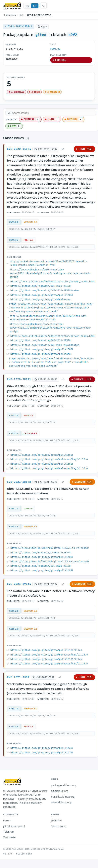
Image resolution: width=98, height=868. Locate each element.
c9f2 (21, 15)
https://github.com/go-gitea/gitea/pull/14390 (42, 748)
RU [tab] (28, 6)
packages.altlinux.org (64, 785)
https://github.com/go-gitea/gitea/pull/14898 (42, 557)
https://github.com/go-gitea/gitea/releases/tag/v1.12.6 (49, 459)
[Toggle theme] (43, 6)
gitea (41, 35)
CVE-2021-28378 (19, 482)
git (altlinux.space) (14, 826)
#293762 (55, 49)
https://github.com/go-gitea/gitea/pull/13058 (42, 295)
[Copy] (42, 27)
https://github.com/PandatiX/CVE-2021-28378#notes (45, 291)
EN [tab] (35, 6)
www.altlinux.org (61, 802)
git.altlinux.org (60, 791)
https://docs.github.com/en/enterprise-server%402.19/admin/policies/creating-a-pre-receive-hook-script (50, 273)
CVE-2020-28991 (19, 379)
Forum (7, 820)
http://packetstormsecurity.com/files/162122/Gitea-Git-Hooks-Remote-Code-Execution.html (49, 263)
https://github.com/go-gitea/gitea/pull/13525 (42, 455)
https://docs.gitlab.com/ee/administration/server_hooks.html (53, 282)
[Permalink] (63, 149)
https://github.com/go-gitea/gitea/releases (40, 299)
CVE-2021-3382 (18, 677)
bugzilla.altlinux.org (63, 797)
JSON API (56, 820)
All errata (9, 15)
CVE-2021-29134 (19, 584)
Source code (58, 826)
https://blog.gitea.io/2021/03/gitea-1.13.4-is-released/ (50, 548)
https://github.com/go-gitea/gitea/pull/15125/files (46, 650)
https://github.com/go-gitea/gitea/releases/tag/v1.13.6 (49, 655)
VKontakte (9, 837)
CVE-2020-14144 (19, 149)
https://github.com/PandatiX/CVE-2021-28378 (40, 286)
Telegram (9, 832)
